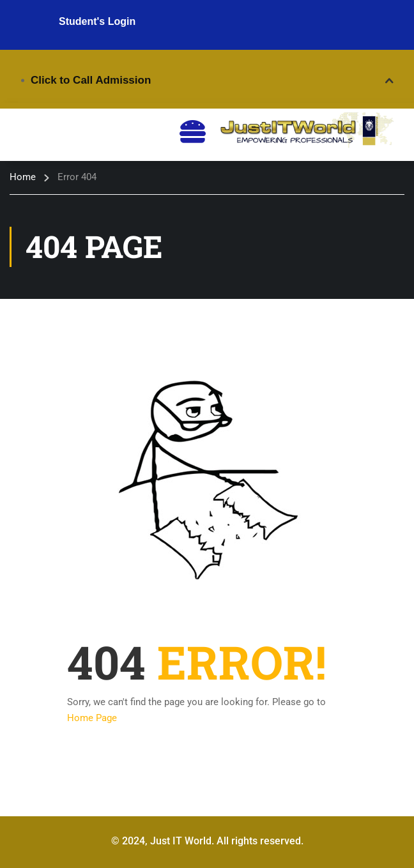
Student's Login (97, 21)
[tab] (207, 80)
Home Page (92, 718)
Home (23, 177)
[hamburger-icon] (193, 132)
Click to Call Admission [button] (91, 80)
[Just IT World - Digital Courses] (306, 131)
